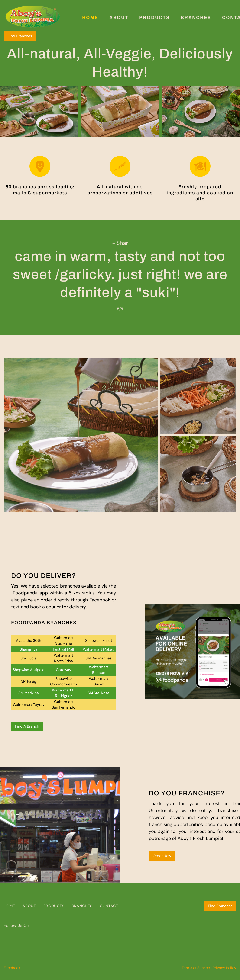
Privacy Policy (224, 968)
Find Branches (20, 36)
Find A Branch (27, 726)
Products (154, 17)
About (119, 17)
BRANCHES (82, 906)
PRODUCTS (54, 906)
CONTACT (109, 906)
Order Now (162, 856)
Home (90, 17)
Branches (196, 17)
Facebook (12, 968)
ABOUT (29, 906)
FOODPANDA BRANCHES (44, 623)
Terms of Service (196, 968)
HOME (9, 906)
